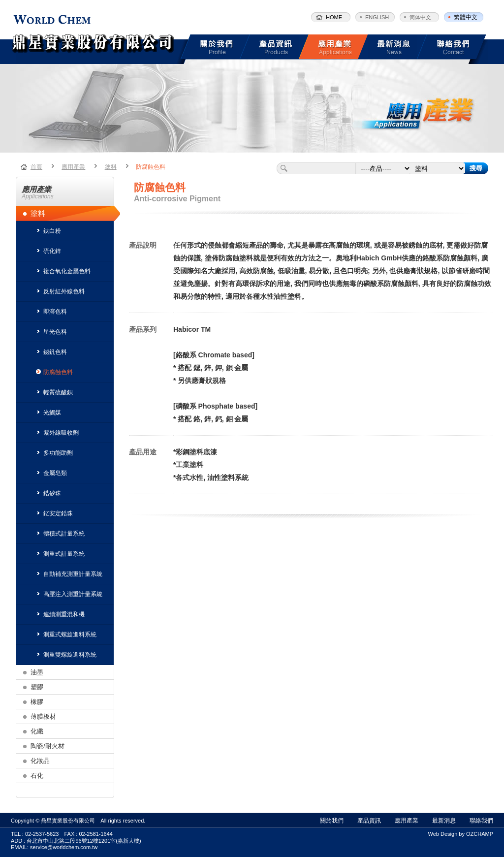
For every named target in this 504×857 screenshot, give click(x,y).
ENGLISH (377, 17)
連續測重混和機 (60, 614)
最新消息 (444, 821)
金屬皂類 (51, 473)
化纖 (37, 731)
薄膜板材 (43, 716)
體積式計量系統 (60, 534)
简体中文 (420, 17)
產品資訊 (369, 821)
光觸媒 (48, 413)
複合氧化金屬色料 (63, 271)
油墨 (37, 672)
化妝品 (40, 761)
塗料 (111, 167)
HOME (334, 17)
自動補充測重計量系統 (69, 574)
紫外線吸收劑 (57, 433)
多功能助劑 (54, 453)
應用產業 (73, 167)
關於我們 (332, 821)
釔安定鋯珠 (54, 513)
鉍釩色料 (51, 352)
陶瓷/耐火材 (47, 746)
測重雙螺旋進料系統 (66, 655)
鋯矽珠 (48, 493)
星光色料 (51, 332)
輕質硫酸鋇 (54, 392)
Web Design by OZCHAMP (461, 834)
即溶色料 (51, 312)
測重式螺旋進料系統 (66, 635)
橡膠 (37, 702)
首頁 (36, 167)
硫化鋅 (48, 251)
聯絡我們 (481, 821)
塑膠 (37, 687)
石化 (37, 776)
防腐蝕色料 (151, 167)
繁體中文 (466, 17)
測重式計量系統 (60, 554)
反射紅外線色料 (60, 291)
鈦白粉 (48, 231)
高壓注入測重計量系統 (69, 594)
